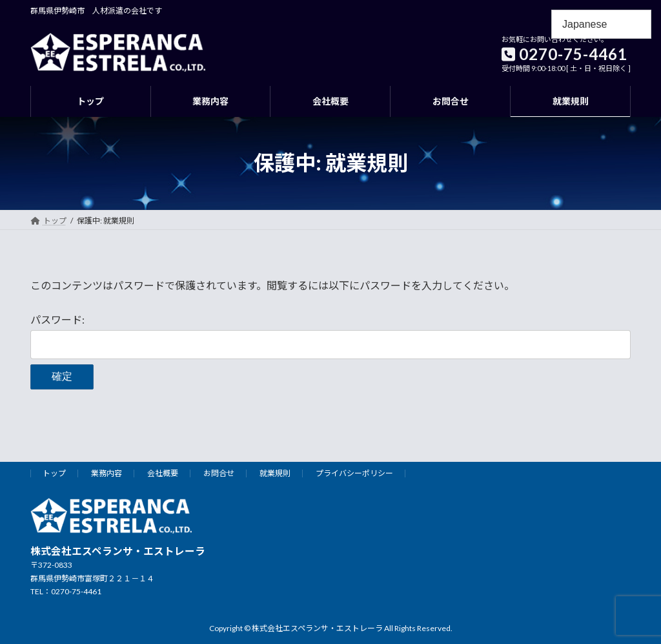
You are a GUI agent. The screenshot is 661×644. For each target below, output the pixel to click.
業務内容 (107, 473)
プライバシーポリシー (354, 473)
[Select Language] (601, 24)
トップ (54, 473)
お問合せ (219, 473)
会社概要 (163, 473)
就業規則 (275, 473)
